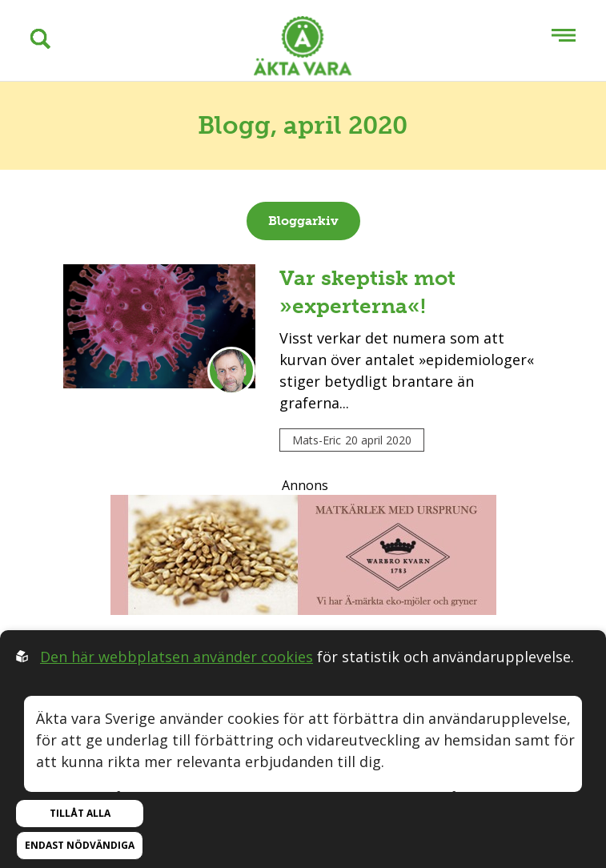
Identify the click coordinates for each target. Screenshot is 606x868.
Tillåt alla (80, 813)
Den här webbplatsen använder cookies (177, 657)
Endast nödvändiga (80, 845)
